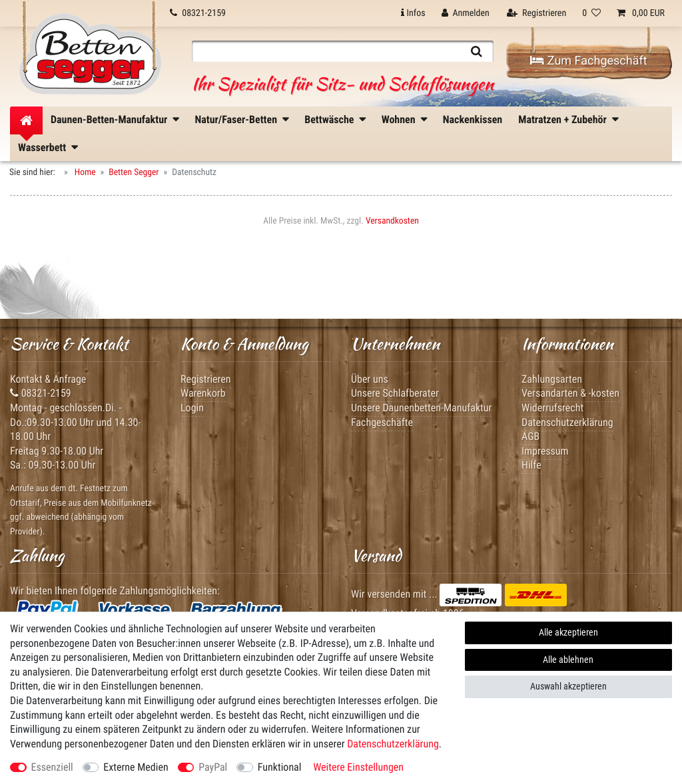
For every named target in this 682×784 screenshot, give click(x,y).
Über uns (370, 379)
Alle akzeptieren (568, 632)
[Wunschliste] (591, 13)
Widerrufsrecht (552, 408)
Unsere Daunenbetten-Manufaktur (421, 408)
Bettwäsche (329, 119)
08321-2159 (41, 393)
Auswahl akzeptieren (568, 686)
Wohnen (399, 119)
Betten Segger (134, 172)
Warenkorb (203, 393)
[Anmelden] (466, 13)
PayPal (213, 767)
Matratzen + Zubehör (562, 119)
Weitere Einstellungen (358, 767)
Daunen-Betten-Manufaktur (109, 119)
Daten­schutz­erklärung (393, 744)
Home (84, 172)
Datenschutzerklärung (567, 422)
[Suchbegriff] (326, 51)
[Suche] (477, 51)
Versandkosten (392, 221)
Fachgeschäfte (382, 422)
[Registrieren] (536, 13)
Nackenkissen (473, 119)
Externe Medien (136, 767)
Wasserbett (42, 147)
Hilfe (531, 465)
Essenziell (52, 767)
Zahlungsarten (552, 379)
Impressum (545, 451)
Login (192, 408)
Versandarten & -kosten (570, 393)
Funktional (280, 767)
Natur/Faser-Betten (236, 119)
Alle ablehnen (568, 660)
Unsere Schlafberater (395, 393)
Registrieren (206, 379)
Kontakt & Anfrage (48, 379)
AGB (530, 436)
